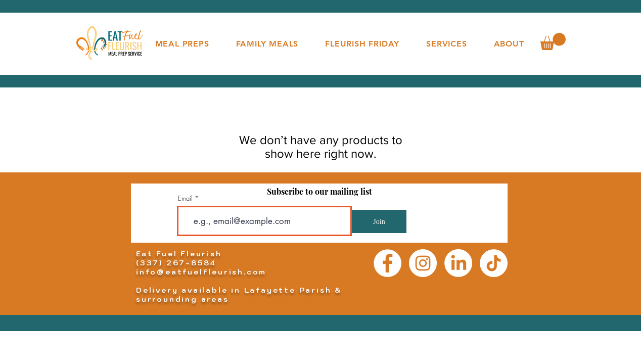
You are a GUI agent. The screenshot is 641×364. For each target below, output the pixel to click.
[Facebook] (387, 263)
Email (185, 198)
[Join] (379, 221)
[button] (553, 41)
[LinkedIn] (458, 263)
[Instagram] (423, 263)
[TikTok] (494, 263)
